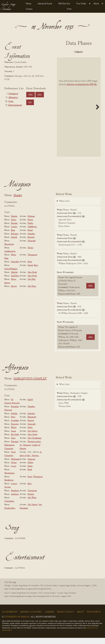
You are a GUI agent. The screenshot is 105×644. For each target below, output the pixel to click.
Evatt (30, 268)
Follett (30, 469)
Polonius (15, 240)
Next (97, 113)
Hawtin (31, 500)
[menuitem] (30, 4)
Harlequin (15, 465)
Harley (30, 229)
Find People (94, 618)
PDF (71, 52)
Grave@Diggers (11, 275)
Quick (30, 271)
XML (40, 95)
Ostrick (14, 243)
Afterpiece (13, 98)
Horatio (14, 229)
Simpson (31, 465)
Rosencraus (9, 251)
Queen (14, 293)
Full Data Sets (64, 4)
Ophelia (14, 278)
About (96, 4)
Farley (30, 434)
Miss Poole (32, 278)
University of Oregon (17, 623)
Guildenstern (10, 258)
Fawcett (31, 427)
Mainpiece (13, 94)
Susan (13, 437)
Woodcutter (9, 479)
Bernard (31, 243)
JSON (30, 95)
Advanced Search (45, 4)
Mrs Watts (32, 504)
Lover (14, 472)
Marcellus (15, 268)
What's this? (65, 207)
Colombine (9, 507)
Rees (36, 271)
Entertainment (15, 105)
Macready (32, 247)
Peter (13, 423)
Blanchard (32, 423)
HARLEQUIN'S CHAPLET (30, 385)
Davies (30, 254)
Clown (14, 469)
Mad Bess (15, 282)
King (13, 236)
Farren (30, 226)
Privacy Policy (66, 618)
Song (11, 101)
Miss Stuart (32, 441)
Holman (31, 222)
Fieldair (14, 420)
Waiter (14, 434)
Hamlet (18, 202)
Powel (30, 236)
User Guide (81, 4)
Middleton (32, 233)
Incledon (31, 420)
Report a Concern (31, 618)
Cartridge (15, 427)
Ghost (14, 226)
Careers (49, 618)
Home (29, 4)
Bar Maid (15, 441)
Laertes (14, 233)
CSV (30, 102)
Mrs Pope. (32, 293)
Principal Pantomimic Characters (11, 451)
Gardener (15, 500)
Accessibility (10, 618)
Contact (29, 9)
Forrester (15, 430)
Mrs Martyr (33, 437)
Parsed (86, 58)
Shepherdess (10, 514)
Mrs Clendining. (35, 444)
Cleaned (71, 58)
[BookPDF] (79, 113)
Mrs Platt (32, 285)
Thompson (32, 261)
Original (86, 52)
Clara (13, 444)
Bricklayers (9, 486)
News (69, 9)
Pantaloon (15, 497)
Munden (31, 240)
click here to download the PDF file (82, 91)
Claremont (32, 497)
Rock (30, 476)
